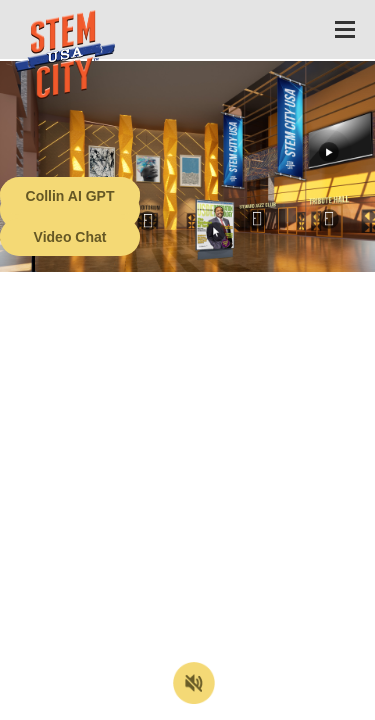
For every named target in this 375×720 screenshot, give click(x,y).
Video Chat (70, 237)
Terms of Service (114, 705)
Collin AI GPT (70, 196)
